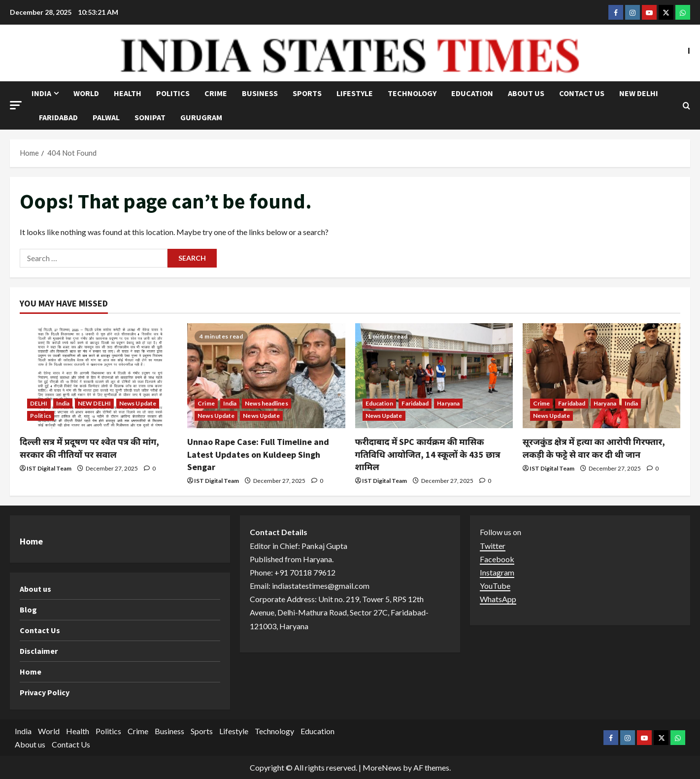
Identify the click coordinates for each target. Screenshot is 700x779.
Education (472, 93)
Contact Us (582, 93)
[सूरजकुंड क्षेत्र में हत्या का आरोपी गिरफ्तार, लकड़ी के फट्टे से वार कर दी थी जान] (601, 376)
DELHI (39, 403)
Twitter (493, 546)
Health (128, 93)
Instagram (497, 572)
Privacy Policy (45, 692)
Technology (412, 93)
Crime (216, 93)
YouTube (495, 586)
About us (526, 93)
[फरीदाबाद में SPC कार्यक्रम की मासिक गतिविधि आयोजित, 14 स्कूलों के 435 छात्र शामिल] (434, 376)
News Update (138, 403)
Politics (173, 93)
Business (260, 93)
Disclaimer (39, 651)
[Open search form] (686, 106)
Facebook (497, 559)
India (41, 93)
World (86, 93)
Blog (28, 610)
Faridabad (58, 117)
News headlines (266, 403)
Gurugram (201, 117)
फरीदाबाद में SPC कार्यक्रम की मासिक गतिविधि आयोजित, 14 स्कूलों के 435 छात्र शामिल (428, 454)
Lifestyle (355, 93)
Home (31, 672)
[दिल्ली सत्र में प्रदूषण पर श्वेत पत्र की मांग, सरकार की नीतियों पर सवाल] (99, 376)
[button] (16, 105)
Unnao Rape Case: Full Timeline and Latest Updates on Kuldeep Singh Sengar (258, 454)
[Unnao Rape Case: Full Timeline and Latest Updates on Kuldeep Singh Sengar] (266, 376)
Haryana (448, 403)
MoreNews (382, 767)
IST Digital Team (49, 468)
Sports (307, 93)
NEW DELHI (639, 93)
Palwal (106, 117)
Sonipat (150, 117)
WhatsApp (498, 599)
